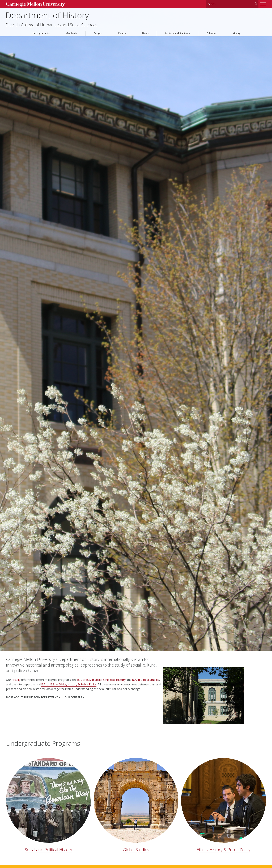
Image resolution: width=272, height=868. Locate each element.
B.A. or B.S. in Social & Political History (120, 680)
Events (122, 32)
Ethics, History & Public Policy (211, 818)
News (145, 32)
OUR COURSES (92, 702)
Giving (237, 32)
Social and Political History (61, 818)
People (98, 32)
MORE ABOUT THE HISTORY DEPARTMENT (50, 702)
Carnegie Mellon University (52, 4)
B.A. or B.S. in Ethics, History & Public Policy (107, 684)
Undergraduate (41, 32)
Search (238, 3)
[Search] (214, 3)
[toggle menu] (244, 3)
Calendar (212, 32)
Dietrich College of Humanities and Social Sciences (70, 24)
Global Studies (136, 818)
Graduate (72, 32)
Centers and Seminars (177, 32)
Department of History (66, 14)
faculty (35, 680)
